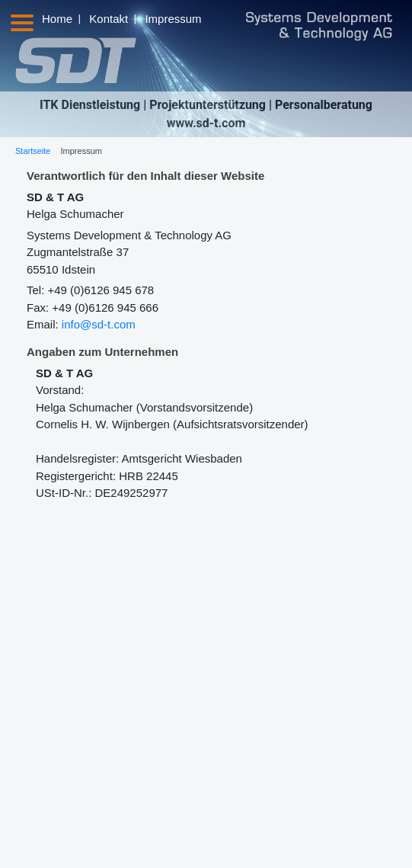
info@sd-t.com (99, 324)
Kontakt (109, 19)
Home (57, 19)
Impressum (173, 19)
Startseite (33, 151)
